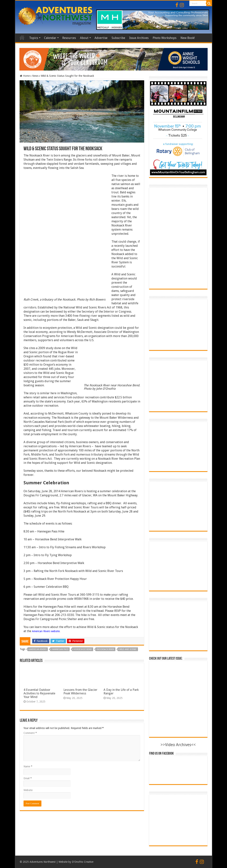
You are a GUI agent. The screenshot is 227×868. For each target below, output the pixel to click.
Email (28, 778)
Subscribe (118, 38)
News (35, 76)
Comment (30, 733)
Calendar (50, 38)
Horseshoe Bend (83, 649)
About (84, 38)
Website (28, 790)
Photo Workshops (165, 38)
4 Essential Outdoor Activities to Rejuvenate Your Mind (39, 693)
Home (22, 37)
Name (28, 766)
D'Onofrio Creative (83, 862)
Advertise (101, 38)
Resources (69, 38)
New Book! (188, 38)
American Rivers (38, 649)
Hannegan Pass (60, 649)
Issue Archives (139, 38)
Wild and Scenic (128, 649)
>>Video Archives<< (178, 745)
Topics (34, 38)
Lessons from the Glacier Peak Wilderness (80, 692)
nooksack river (106, 649)
